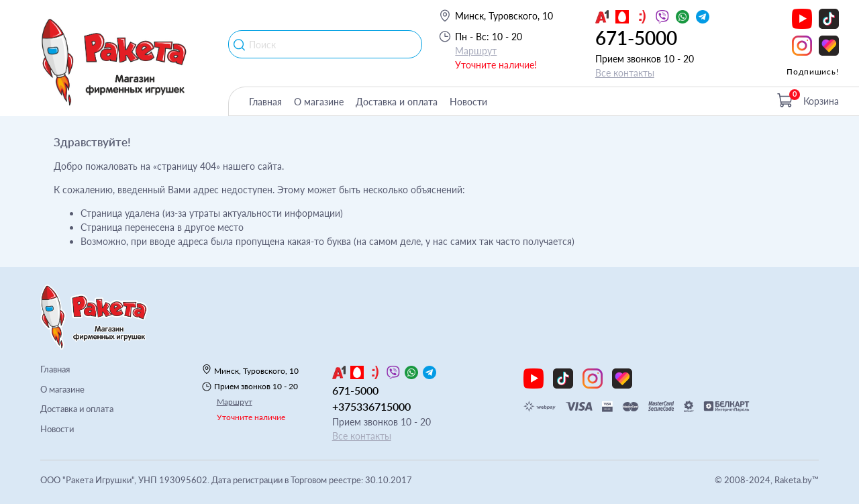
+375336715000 (371, 406)
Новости (468, 102)
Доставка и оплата (397, 102)
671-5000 (636, 38)
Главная (265, 102)
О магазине (319, 102)
